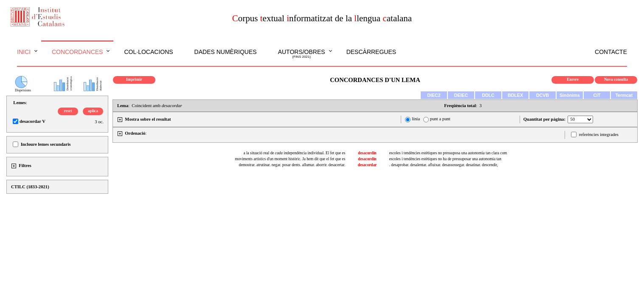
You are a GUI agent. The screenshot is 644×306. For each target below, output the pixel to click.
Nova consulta (616, 79)
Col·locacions (148, 52)
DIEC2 (434, 95)
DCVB (543, 95)
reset (68, 111)
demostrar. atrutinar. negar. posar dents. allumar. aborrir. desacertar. (292, 165)
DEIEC (461, 95)
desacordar (367, 165)
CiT (597, 95)
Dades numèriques (226, 52)
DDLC (488, 95)
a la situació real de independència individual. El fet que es (294, 153)
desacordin (367, 153)
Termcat (624, 95)
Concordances (77, 52)
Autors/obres (302, 54)
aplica (93, 111)
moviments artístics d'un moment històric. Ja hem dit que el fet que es (290, 159)
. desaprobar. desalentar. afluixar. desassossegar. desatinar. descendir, (444, 165)
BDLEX (515, 95)
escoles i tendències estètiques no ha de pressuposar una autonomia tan (445, 159)
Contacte (611, 52)
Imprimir (134, 79)
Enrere (573, 79)
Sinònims (570, 95)
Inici (24, 52)
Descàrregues (371, 52)
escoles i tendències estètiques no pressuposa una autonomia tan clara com (448, 153)
